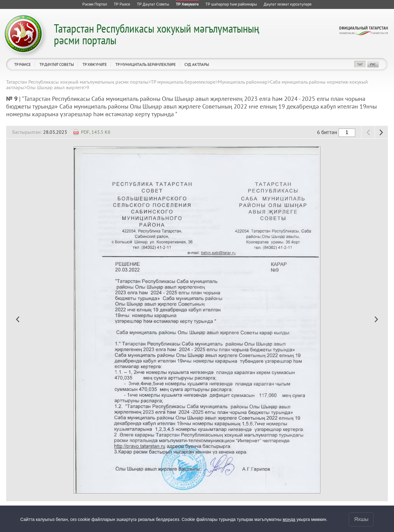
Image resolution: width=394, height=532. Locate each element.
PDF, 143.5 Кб (96, 132)
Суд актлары (197, 64)
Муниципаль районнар (243, 82)
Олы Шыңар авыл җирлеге (55, 87)
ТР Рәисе (22, 64)
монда (289, 519)
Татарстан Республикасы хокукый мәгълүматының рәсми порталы (157, 34)
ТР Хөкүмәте (95, 64)
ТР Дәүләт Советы (57, 64)
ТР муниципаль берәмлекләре (146, 64)
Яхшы (361, 519)
